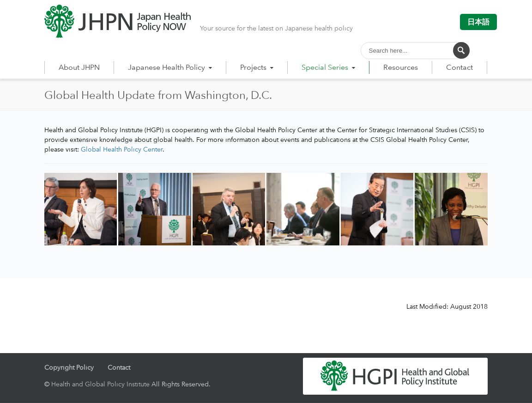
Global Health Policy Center (122, 149)
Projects (258, 67)
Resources (401, 67)
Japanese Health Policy (171, 67)
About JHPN (79, 67)
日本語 (478, 22)
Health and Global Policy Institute (100, 384)
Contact (459, 67)
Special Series (329, 67)
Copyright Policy (69, 367)
